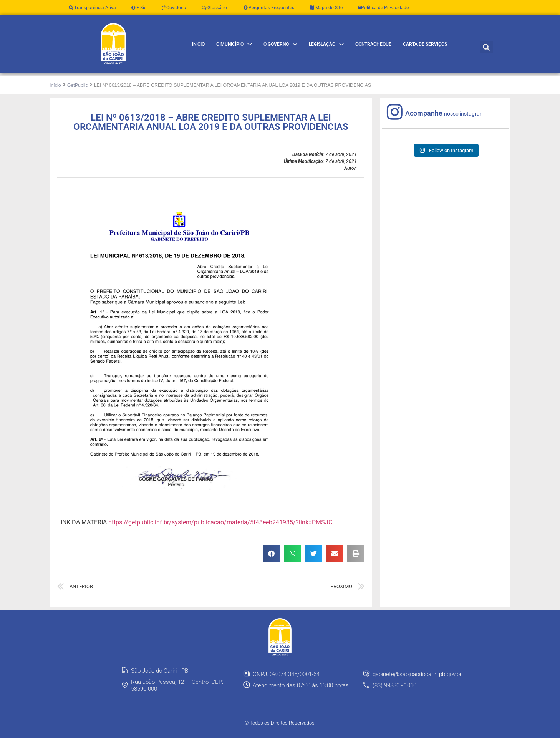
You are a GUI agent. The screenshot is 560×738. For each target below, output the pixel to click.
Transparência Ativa (92, 8)
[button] (486, 47)
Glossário (214, 8)
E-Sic (139, 8)
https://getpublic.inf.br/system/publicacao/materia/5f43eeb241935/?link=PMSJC (220, 522)
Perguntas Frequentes (268, 8)
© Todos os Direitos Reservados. (280, 723)
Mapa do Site (326, 8)
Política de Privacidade (383, 8)
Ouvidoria (174, 8)
